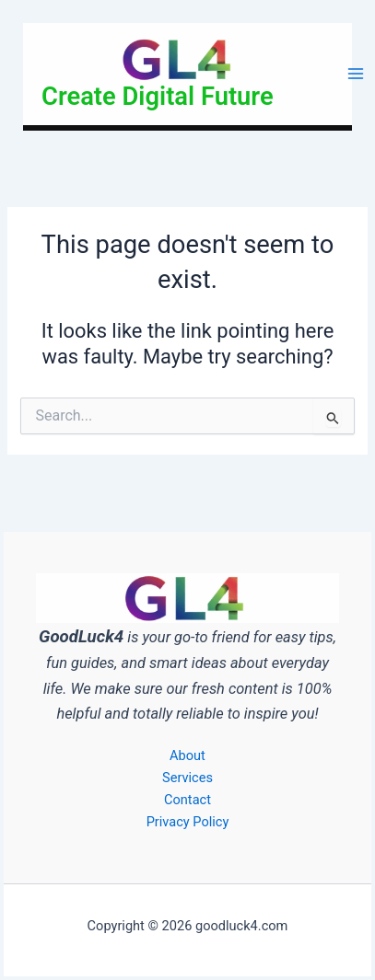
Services (187, 778)
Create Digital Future (158, 97)
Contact (187, 800)
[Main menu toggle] (356, 75)
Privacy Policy (188, 822)
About (187, 755)
